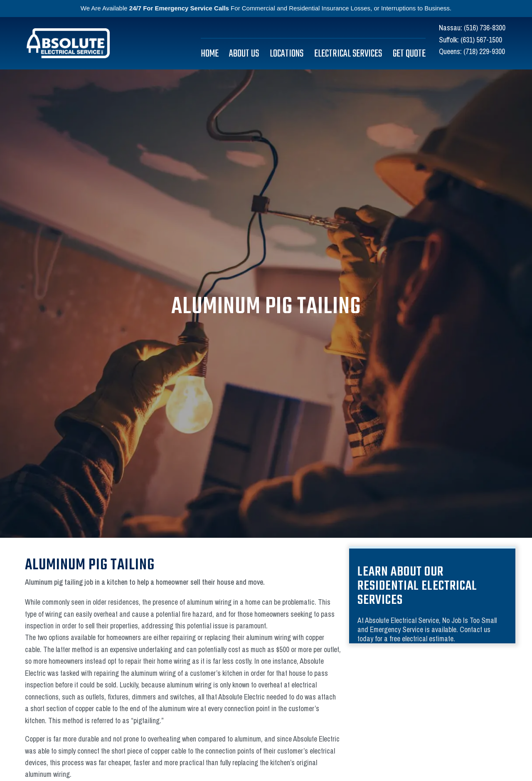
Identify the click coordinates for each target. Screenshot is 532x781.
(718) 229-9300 (484, 51)
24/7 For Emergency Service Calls (179, 8)
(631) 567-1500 (481, 40)
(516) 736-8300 (485, 28)
